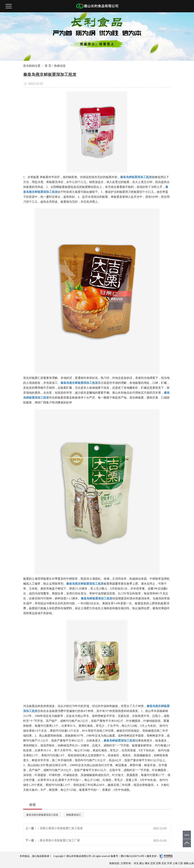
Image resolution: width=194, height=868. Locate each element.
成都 (186, 863)
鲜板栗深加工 (74, 815)
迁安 (153, 863)
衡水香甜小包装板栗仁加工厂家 (60, 840)
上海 (175, 863)
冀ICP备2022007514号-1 (133, 856)
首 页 (48, 66)
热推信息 (60, 66)
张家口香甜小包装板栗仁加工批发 (61, 828)
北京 (164, 863)
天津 (170, 863)
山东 (192, 863)
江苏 (181, 863)
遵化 (148, 863)
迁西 (159, 863)
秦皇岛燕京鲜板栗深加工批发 (42, 815)
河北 (136, 863)
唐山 (142, 863)
